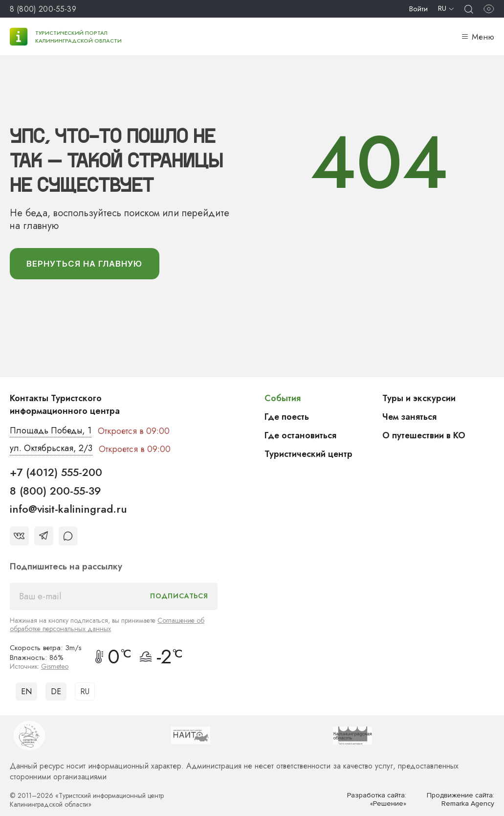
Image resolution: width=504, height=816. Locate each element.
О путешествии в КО (424, 435)
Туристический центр (309, 454)
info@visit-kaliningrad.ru (68, 509)
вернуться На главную (85, 264)
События (283, 398)
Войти (418, 9)
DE (56, 691)
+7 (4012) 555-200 (56, 473)
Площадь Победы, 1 (51, 431)
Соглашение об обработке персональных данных (107, 624)
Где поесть (287, 417)
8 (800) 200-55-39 (43, 9)
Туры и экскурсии (419, 398)
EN (26, 691)
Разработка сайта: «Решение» (377, 800)
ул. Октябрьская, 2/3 (51, 449)
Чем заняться (410, 417)
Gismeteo (55, 666)
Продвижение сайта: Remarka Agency (460, 800)
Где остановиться (301, 435)
